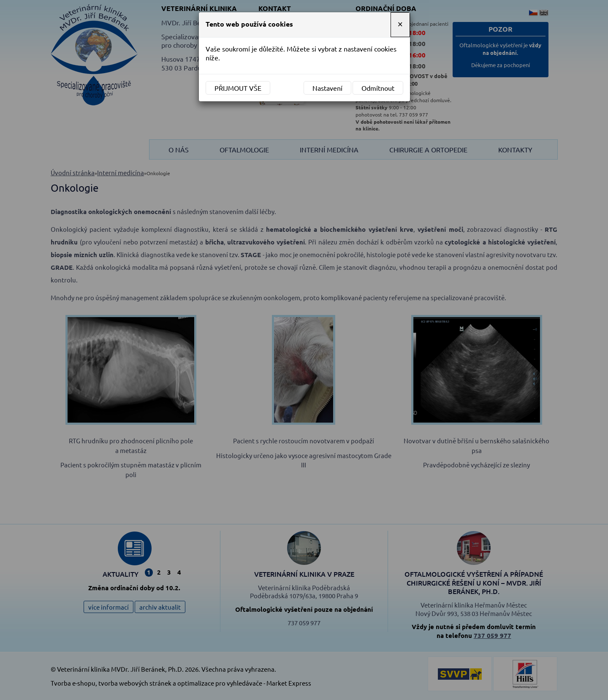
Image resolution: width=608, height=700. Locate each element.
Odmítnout (378, 88)
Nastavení (327, 88)
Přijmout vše (238, 88)
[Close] (400, 25)
